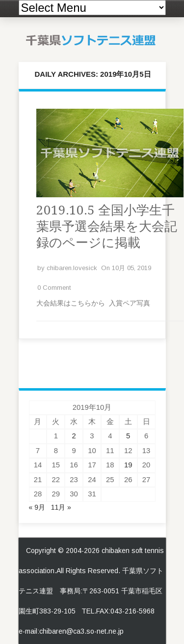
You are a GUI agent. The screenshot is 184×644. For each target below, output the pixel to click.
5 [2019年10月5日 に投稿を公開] (128, 436)
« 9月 (37, 507)
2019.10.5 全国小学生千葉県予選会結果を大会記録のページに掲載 (107, 226)
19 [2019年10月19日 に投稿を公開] (128, 465)
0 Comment (54, 288)
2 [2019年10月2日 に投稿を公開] (74, 436)
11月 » (61, 507)
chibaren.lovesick (72, 268)
